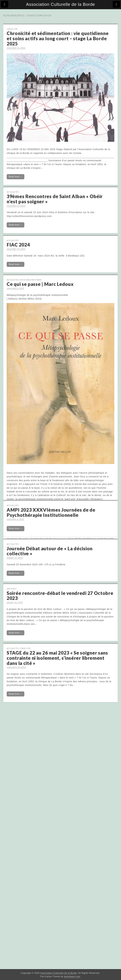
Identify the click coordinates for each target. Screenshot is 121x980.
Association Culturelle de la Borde (60, 4)
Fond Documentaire (30, 280)
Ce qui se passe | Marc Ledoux (40, 284)
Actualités (13, 189)
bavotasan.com (72, 977)
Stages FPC (12, 29)
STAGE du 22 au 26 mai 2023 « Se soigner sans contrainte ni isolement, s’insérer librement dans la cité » (57, 698)
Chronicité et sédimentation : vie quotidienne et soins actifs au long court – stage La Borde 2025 (58, 38)
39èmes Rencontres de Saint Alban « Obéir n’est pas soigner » (55, 196)
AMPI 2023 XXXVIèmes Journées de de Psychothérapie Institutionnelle (51, 543)
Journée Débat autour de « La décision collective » (50, 584)
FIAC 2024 (18, 244)
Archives (12, 623)
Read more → (15, 177)
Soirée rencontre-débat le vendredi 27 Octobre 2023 (60, 630)
